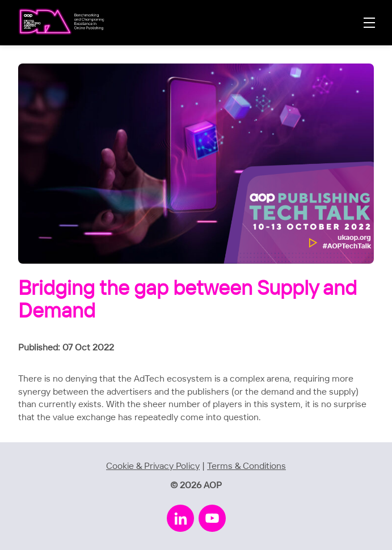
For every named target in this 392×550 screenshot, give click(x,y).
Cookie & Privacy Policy (153, 466)
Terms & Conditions (246, 466)
